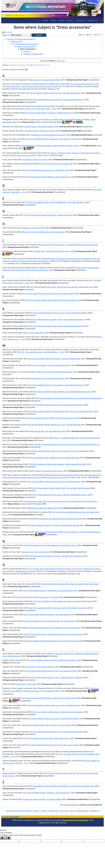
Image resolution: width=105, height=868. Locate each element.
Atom (82, 35)
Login (10, 817)
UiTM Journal (93, 20)
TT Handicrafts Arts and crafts (25, 44)
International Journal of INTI (24, 155)
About (53, 20)
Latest (61, 20)
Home (46, 20)
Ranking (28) (53, 811)
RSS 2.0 (98, 35)
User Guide (64, 811)
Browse (70, 20)
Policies (44, 811)
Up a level (7, 32)
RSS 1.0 (90, 35)
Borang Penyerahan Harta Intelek (19, 811)
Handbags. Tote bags (31, 54)
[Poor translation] (7, 838)
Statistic (36, 811)
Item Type (61, 61)
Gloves (26, 51)
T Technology (15, 42)
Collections (80, 20)
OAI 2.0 (73, 811)
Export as (6, 35)
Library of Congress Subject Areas (20, 39)
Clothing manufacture (25, 47)
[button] (39, 35)
